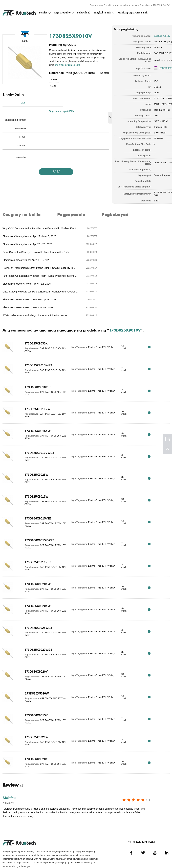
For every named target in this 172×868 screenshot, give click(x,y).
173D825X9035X (33, 317)
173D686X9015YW (35, 405)
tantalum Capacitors (141, 4)
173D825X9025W (33, 448)
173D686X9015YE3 (35, 492)
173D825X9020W (33, 711)
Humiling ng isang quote (60, 856)
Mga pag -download (142, 856)
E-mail (23, 134)
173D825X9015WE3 (35, 339)
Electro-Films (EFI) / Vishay (148, 39)
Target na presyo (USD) (64, 108)
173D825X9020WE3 (35, 623)
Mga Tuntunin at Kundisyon (12, 856)
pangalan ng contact (15, 117)
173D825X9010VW (34, 383)
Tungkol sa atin (102, 11)
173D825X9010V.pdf (150, 66)
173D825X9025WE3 (35, 601)
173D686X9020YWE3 (36, 558)
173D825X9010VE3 (35, 536)
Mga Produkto (105, 4)
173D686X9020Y (33, 645)
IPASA (50, 168)
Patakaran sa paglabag (37, 856)
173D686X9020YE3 (35, 733)
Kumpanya (20, 125)
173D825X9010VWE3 (36, 426)
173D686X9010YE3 (35, 361)
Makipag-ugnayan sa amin (133, 11)
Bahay (93, 4)
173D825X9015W (33, 470)
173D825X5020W (34, 667)
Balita (125, 856)
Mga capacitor (122, 4)
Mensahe (21, 154)
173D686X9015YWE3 (36, 514)
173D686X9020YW (35, 580)
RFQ (159, 320)
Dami (23, 108)
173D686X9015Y (33, 689)
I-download (84, 11)
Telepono (21, 143)
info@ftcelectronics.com (68, 67)
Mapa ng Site (161, 856)
